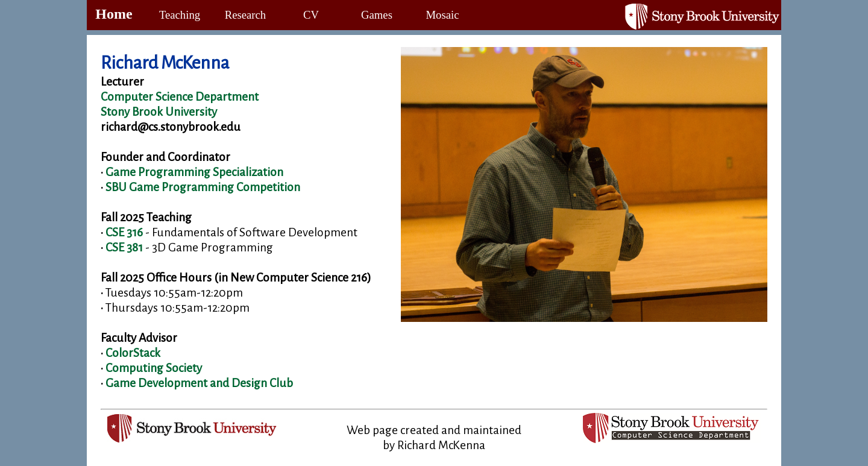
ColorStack (133, 353)
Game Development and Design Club (199, 383)
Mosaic (443, 15)
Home (114, 14)
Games (377, 15)
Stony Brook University (159, 112)
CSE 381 (124, 247)
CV (311, 15)
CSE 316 (124, 232)
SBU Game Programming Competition (203, 187)
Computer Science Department (180, 97)
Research (245, 15)
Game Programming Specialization (194, 172)
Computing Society (154, 368)
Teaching (180, 15)
